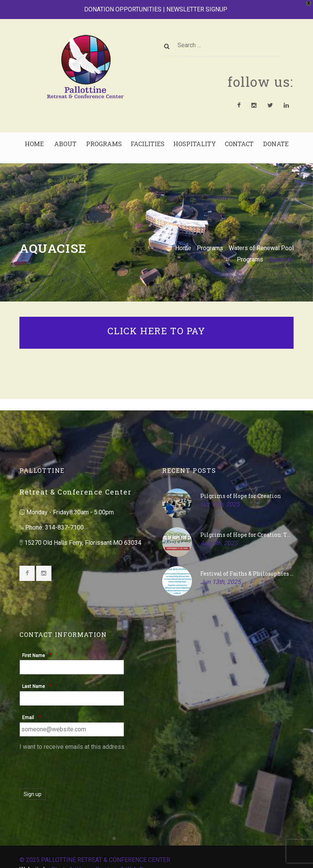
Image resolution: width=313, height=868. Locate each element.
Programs (210, 248)
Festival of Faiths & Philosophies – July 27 (247, 574)
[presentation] (77, 768)
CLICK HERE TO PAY (156, 331)
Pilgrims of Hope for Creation (241, 496)
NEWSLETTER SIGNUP (197, 9)
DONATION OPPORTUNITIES (123, 9)
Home (183, 248)
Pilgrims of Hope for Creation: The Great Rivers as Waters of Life (247, 535)
